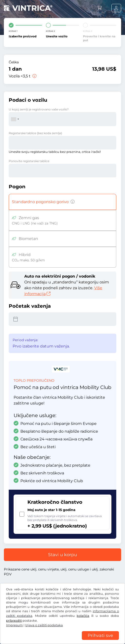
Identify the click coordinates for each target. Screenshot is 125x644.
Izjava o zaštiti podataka (44, 625)
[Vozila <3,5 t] (34, 76)
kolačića (83, 616)
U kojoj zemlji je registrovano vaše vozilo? (39, 109)
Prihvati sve (100, 636)
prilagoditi (14, 621)
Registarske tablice (35, 133)
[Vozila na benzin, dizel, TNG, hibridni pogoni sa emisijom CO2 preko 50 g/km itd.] (72, 202)
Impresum (14, 625)
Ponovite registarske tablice (29, 161)
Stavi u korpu (62, 555)
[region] (62, 640)
